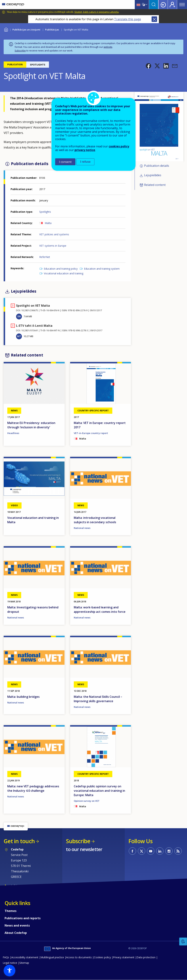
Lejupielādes (153, 175)
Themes (11, 911)
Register (172, 5)
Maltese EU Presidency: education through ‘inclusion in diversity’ (31, 425)
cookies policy (119, 146)
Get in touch (19, 841)
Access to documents (79, 957)
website (108, 47)
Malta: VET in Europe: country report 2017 (100, 425)
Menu (182, 5)
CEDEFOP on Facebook (132, 851)
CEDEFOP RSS (178, 851)
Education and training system (102, 269)
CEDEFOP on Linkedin (160, 851)
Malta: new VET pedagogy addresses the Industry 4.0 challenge (33, 788)
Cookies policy (102, 957)
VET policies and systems (54, 234)
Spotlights (45, 212)
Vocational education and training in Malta (33, 520)
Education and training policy (61, 269)
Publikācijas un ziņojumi (26, 30)
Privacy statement (124, 957)
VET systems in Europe (53, 246)
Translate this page (128, 19)
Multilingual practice (52, 957)
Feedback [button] (183, 942)
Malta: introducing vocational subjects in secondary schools (95, 520)
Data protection (146, 957)
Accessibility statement (25, 957)
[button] (148, 66)
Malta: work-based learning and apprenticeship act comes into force (100, 609)
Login (163, 5)
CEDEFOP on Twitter (142, 851)
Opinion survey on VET (87, 801)
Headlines (13, 433)
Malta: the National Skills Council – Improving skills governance (98, 699)
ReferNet (45, 257)
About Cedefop (16, 933)
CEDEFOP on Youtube (151, 851)
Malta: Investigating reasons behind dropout (33, 609)
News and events (17, 925)
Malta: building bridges (23, 697)
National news (82, 528)
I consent (65, 162)
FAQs (6, 957)
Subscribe (20, 51)
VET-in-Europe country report (91, 433)
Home (6, 29)
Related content (155, 185)
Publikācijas (52, 30)
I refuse (85, 162)
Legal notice (10, 963)
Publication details (157, 166)
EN (19, 316)
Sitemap (24, 963)
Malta (48, 223)
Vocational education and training (64, 273)
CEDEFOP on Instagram (169, 851)
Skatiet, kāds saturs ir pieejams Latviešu (97, 12)
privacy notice (85, 150)
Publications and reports (23, 918)
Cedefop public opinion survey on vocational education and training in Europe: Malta (99, 791)
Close (154, 19)
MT (19, 336)
